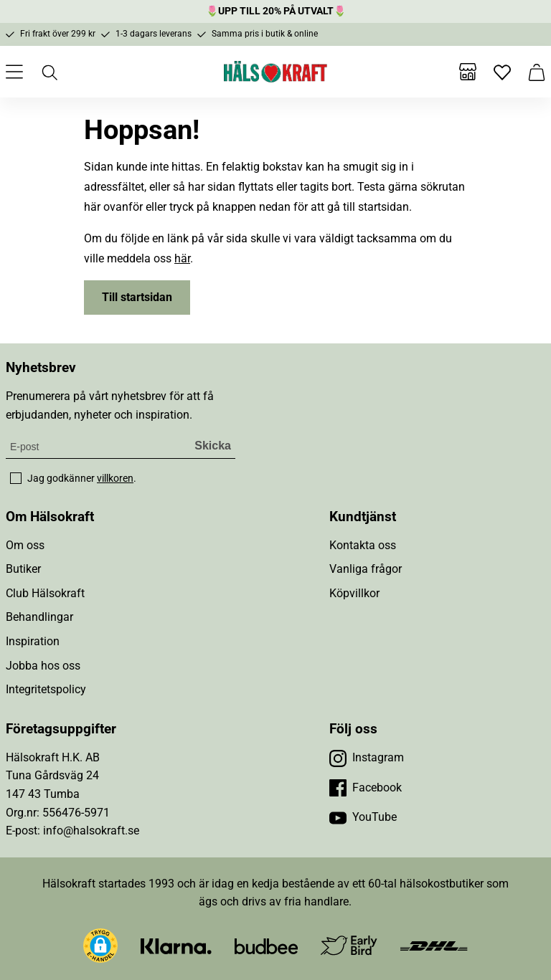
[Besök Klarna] (176, 945)
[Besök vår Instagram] (367, 758)
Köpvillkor (354, 593)
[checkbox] (16, 478)
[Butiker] (468, 72)
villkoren (115, 478)
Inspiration (33, 641)
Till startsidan (137, 297)
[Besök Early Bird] (349, 945)
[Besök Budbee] (266, 945)
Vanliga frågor (366, 569)
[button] (100, 946)
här (182, 258)
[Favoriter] (502, 72)
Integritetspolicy (46, 689)
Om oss (25, 545)
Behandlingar (39, 617)
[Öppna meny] (14, 72)
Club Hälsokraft (45, 593)
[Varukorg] (537, 72)
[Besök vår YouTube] (363, 817)
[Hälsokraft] (275, 72)
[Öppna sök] (49, 72)
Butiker (23, 569)
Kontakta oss (363, 545)
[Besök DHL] (434, 945)
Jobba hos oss (43, 666)
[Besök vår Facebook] (366, 788)
